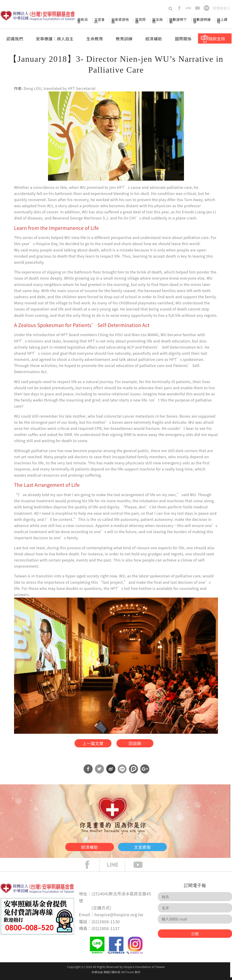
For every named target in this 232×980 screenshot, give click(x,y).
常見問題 (140, 21)
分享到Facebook (88, 771)
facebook (179, 8)
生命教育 (95, 39)
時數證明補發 (202, 21)
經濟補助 (154, 39)
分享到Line (122, 771)
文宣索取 (151, 849)
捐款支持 (217, 39)
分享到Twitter (99, 771)
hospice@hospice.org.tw (119, 917)
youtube (197, 8)
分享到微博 (111, 771)
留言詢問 (157, 21)
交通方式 (101, 910)
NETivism (128, 975)
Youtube (141, 867)
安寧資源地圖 (120, 21)
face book (91, 867)
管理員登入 (221, 8)
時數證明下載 (178, 21)
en (207, 8)
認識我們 (15, 39)
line (188, 8)
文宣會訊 (99, 21)
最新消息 (82, 21)
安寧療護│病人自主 (55, 39)
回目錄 (138, 744)
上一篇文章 (89, 744)
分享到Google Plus (145, 771)
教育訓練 (124, 39)
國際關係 (183, 39)
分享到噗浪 (133, 771)
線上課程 (222, 21)
